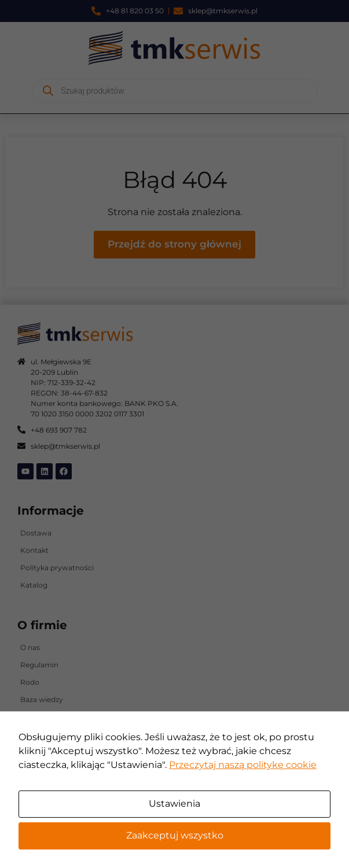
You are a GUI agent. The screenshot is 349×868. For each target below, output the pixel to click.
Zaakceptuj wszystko (175, 835)
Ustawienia (174, 804)
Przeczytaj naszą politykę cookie (243, 765)
